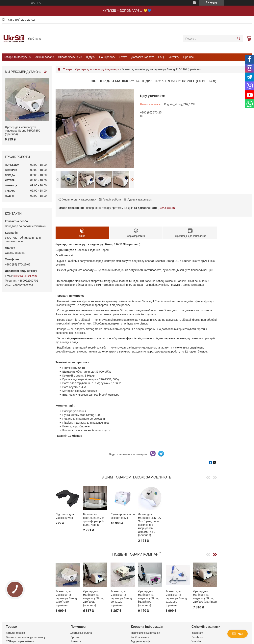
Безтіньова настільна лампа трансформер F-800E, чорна (94, 520)
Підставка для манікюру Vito (65, 516)
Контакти (173, 57)
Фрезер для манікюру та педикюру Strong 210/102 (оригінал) (205, 597)
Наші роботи (107, 57)
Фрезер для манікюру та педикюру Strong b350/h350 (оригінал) (66, 598)
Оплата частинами (70, 57)
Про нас (189, 57)
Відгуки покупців (141, 641)
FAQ (161, 57)
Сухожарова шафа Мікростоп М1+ (123, 516)
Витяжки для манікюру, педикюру (26, 637)
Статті (123, 57)
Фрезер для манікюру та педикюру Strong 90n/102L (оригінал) (121, 598)
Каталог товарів (15, 633)
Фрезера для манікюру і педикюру (97, 69)
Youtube (196, 641)
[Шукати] (238, 39)
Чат (238, 634)
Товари (68, 69)
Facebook (197, 637)
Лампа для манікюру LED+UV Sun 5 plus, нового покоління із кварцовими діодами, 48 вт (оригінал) (150, 525)
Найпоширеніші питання (145, 633)
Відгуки (91, 57)
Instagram (197, 633)
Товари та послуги (16, 57)
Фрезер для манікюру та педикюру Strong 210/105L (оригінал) (176, 598)
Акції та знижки (140, 637)
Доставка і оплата (143, 57)
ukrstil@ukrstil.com (25, 276)
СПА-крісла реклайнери (20, 641)
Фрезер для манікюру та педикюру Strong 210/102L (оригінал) (94, 598)
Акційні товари (45, 57)
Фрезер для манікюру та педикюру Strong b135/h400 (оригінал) (149, 598)
